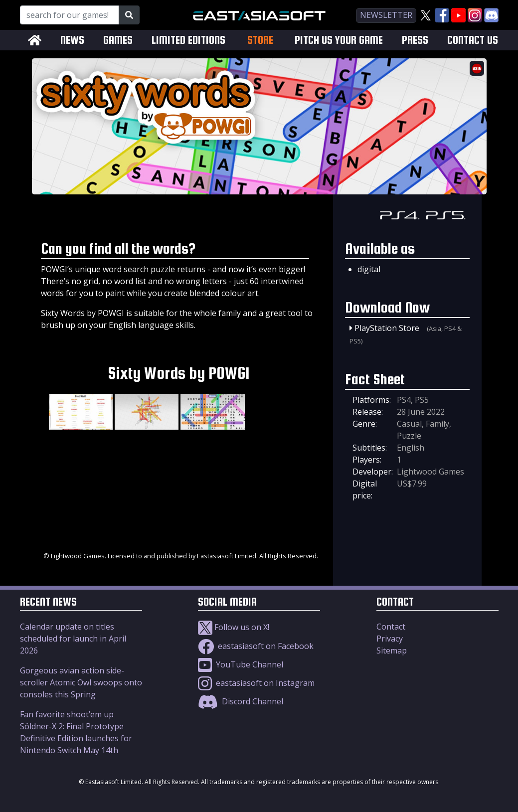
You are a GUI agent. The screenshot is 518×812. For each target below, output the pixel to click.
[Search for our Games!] (70, 15)
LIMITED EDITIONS (188, 40)
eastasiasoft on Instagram (256, 683)
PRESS (415, 40)
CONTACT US (473, 40)
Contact (391, 627)
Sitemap (392, 650)
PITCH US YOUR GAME (339, 40)
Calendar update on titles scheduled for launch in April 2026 (73, 639)
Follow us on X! (234, 627)
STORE (260, 40)
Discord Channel (241, 701)
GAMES (118, 40)
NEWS (72, 40)
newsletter (386, 15)
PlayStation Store (387, 328)
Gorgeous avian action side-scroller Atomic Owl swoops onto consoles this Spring (81, 682)
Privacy (390, 639)
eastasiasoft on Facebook (256, 646)
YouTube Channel (241, 664)
